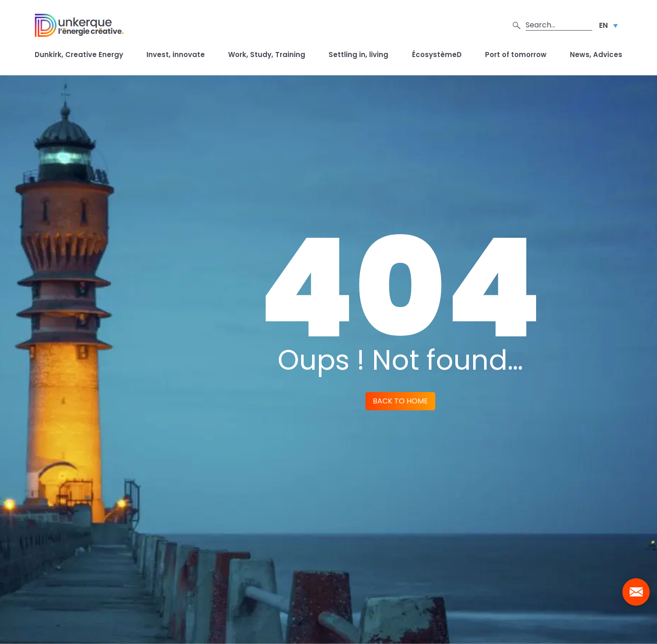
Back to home (400, 401)
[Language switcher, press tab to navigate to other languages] (608, 25)
